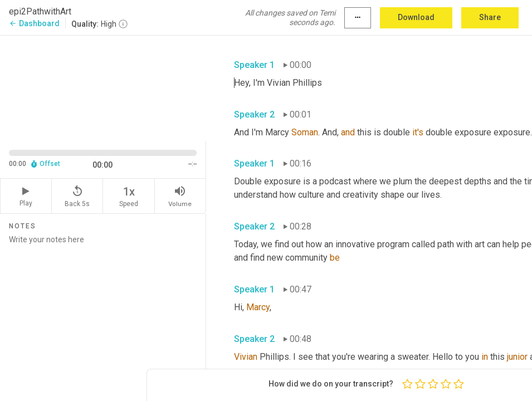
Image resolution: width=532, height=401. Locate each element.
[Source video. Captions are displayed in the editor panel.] (103, 87)
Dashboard (34, 23)
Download (416, 17)
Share (490, 17)
